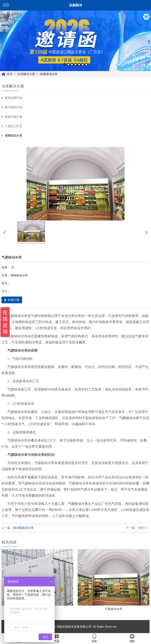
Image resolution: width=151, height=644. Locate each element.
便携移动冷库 (49, 74)
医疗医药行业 (13, 107)
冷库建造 (32, 496)
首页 (10, 74)
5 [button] (79, 65)
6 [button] (83, 65)
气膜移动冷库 (129, 418)
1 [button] (65, 65)
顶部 (132, 638)
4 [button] (75, 65)
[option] (75, 41)
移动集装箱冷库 (24, 528)
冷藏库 (80, 342)
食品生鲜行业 (13, 98)
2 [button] (68, 65)
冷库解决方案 (26, 74)
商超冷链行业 (13, 117)
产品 (57, 638)
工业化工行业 (13, 126)
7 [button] (86, 65)
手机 (95, 638)
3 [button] (72, 65)
